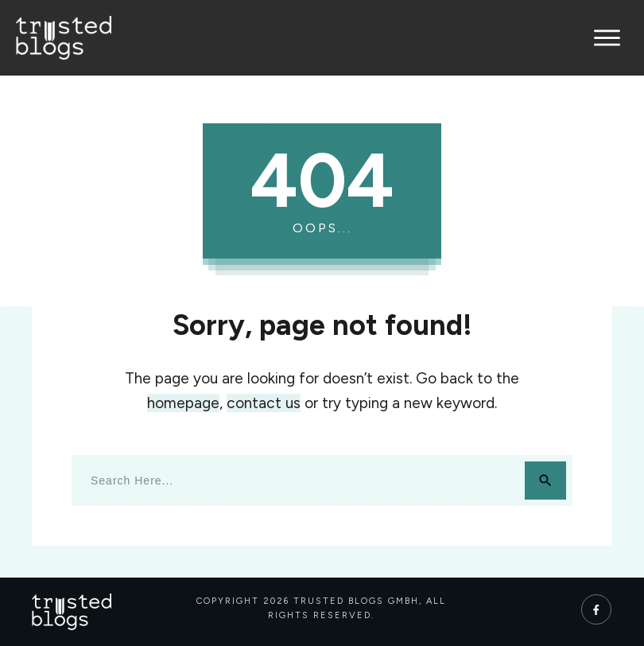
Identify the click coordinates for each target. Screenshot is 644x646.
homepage (183, 403)
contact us (264, 403)
